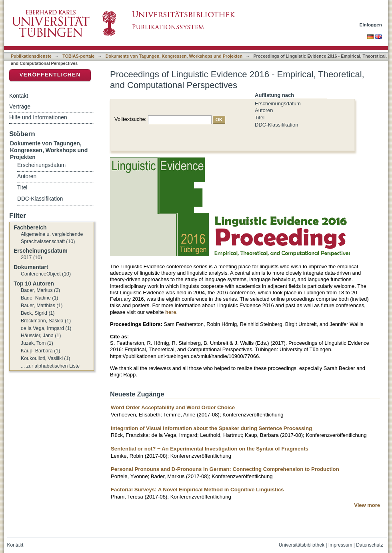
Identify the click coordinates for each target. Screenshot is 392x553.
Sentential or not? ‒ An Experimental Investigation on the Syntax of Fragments (210, 449)
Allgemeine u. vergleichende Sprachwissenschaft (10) (52, 238)
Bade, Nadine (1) (39, 298)
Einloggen (371, 25)
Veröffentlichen (50, 75)
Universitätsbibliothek (302, 545)
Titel (260, 118)
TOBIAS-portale (78, 56)
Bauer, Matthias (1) (42, 306)
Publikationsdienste (31, 56)
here (171, 312)
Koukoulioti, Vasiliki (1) (45, 358)
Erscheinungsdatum (278, 104)
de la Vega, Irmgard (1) (46, 328)
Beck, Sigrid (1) (38, 313)
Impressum (340, 545)
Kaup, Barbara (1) (40, 351)
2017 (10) (31, 257)
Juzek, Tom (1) (37, 343)
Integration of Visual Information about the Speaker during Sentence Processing (211, 428)
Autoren (264, 110)
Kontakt (19, 96)
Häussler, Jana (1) (41, 336)
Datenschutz (369, 545)
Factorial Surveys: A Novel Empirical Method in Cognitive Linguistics (197, 490)
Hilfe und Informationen (38, 117)
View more (367, 505)
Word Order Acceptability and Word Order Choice (173, 407)
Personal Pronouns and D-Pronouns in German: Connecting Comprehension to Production (225, 469)
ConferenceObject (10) (46, 274)
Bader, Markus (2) (40, 290)
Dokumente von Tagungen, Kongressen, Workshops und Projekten (174, 56)
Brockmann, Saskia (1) (46, 321)
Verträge (20, 107)
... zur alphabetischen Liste (50, 366)
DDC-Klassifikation (276, 125)
